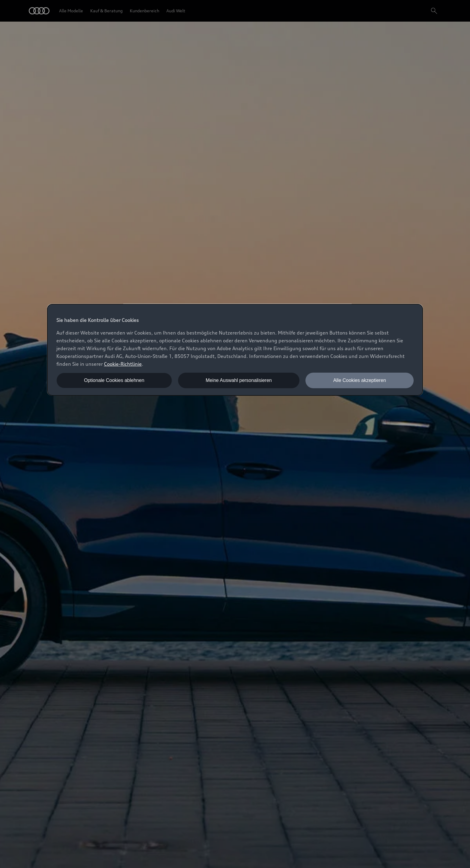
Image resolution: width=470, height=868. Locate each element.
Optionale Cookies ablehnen (114, 380)
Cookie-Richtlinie (123, 364)
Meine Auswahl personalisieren (239, 380)
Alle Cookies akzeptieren (360, 380)
